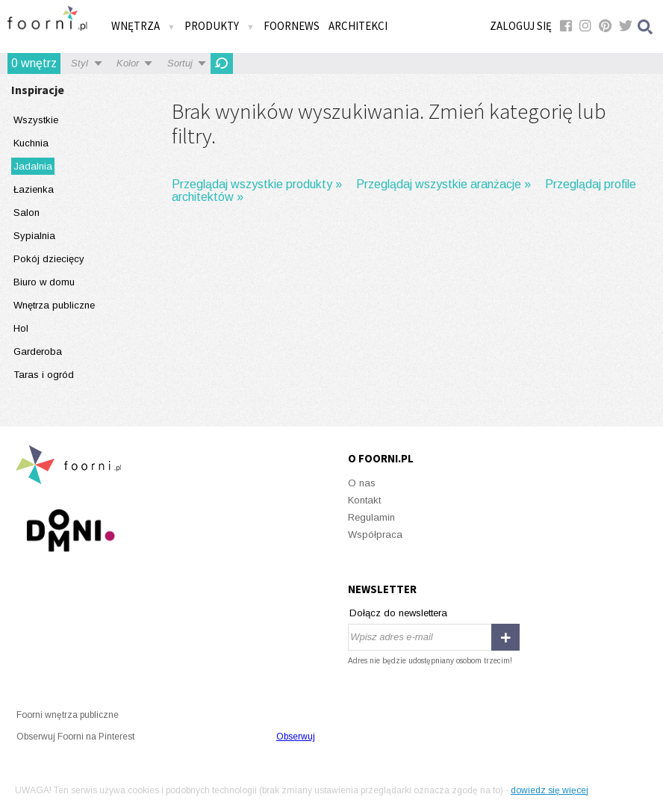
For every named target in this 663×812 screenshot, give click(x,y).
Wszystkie (36, 120)
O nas (362, 483)
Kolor (128, 63)
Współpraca (375, 534)
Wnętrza (143, 26)
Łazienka (34, 189)
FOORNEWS (292, 26)
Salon (27, 213)
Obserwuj (296, 737)
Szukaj (646, 27)
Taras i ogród (44, 375)
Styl (80, 63)
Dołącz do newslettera (398, 613)
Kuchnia (31, 143)
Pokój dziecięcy (49, 259)
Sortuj (180, 63)
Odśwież (222, 63)
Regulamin (371, 517)
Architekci (358, 26)
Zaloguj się (521, 26)
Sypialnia (34, 236)
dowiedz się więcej (550, 790)
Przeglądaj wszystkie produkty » (257, 184)
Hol (21, 328)
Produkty (220, 26)
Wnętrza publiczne (54, 305)
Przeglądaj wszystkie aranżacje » (443, 184)
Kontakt (364, 500)
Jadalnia (33, 166)
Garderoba (38, 351)
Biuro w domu (44, 282)
